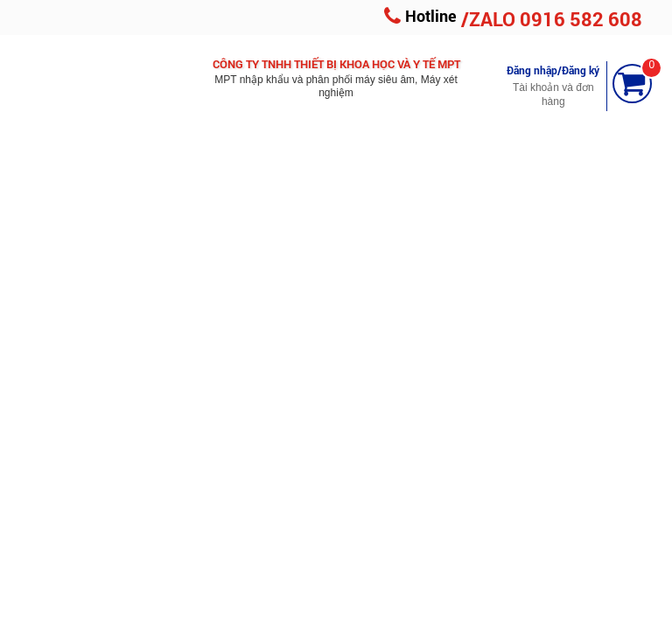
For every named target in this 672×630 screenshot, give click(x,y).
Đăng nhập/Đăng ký (553, 70)
